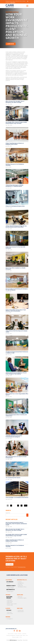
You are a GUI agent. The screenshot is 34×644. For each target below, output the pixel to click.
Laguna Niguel (10, 588)
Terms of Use (25, 640)
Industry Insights (16, 637)
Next (26, 506)
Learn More (13, 2)
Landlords (24, 634)
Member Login (19, 635)
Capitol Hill (20, 586)
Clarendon (9, 600)
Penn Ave (20, 584)
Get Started (10, 564)
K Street (20, 582)
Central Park (21, 610)
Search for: (8, 513)
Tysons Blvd (10, 605)
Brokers (20, 634)
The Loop (9, 612)
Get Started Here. (22, 567)
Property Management (11, 635)
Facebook (14, 631)
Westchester (21, 612)
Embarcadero (10, 592)
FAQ (27, 635)
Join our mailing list (11, 629)
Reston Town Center (12, 604)
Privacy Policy (20, 640)
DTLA (8, 584)
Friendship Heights (22, 598)
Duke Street (10, 601)
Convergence (9, 619)
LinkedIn (20, 631)
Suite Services (11, 634)
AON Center (10, 614)
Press (21, 637)
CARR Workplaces (10, 6)
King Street (10, 603)
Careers (16, 634)
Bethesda (20, 597)
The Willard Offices (22, 587)
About (24, 635)
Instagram (17, 631)
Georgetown (21, 583)
